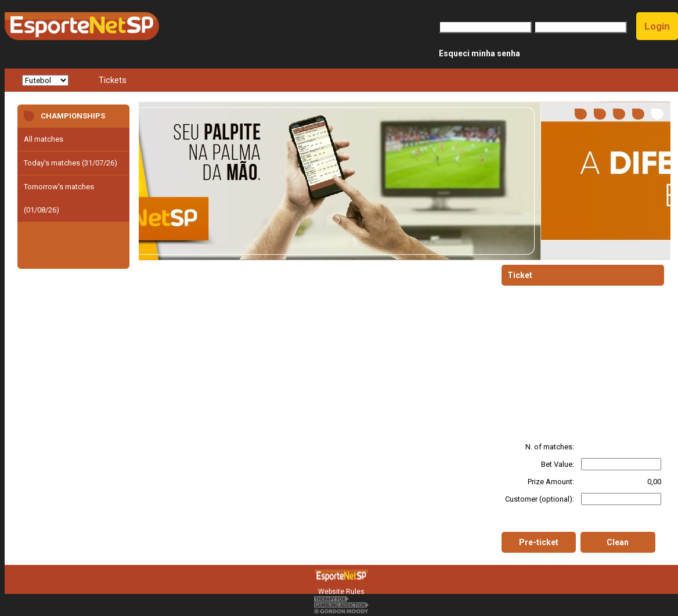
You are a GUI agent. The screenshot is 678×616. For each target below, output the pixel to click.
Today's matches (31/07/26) (71, 163)
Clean (618, 542)
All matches (44, 139)
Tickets (113, 80)
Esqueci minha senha (479, 53)
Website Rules (341, 592)
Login (657, 26)
